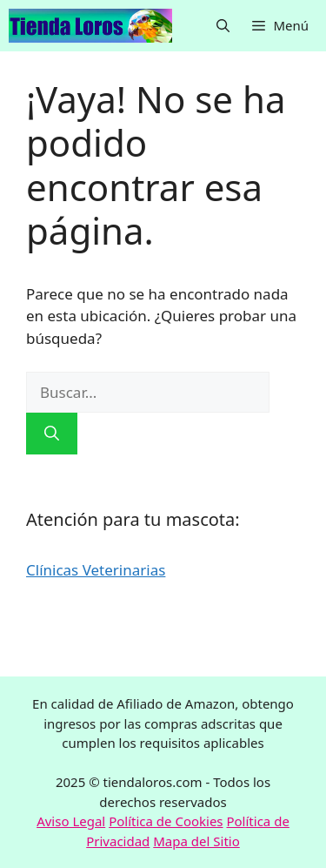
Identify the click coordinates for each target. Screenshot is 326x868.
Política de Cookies (166, 821)
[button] (223, 26)
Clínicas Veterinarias (96, 570)
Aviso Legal (71, 821)
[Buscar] (52, 434)
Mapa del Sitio (196, 841)
